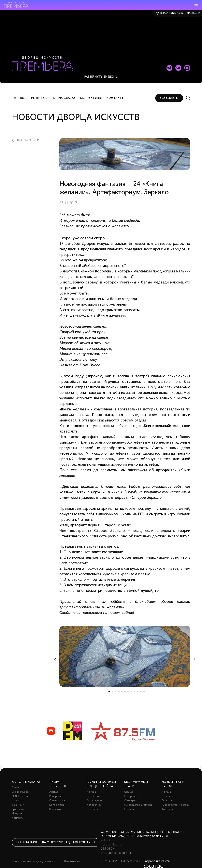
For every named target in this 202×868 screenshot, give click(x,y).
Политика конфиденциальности (35, 854)
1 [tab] (109, 684)
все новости (28, 132)
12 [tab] (144, 684)
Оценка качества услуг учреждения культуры (56, 835)
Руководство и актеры (138, 797)
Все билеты (169, 90)
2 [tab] (112, 684)
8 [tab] (131, 684)
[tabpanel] (125, 648)
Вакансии (18, 797)
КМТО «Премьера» (26, 774)
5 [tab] (122, 684)
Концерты (93, 788)
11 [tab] (141, 684)
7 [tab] (128, 684)
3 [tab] (116, 684)
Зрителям (18, 801)
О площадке (64, 90)
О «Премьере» (21, 784)
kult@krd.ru (109, 833)
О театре (130, 793)
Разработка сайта (157, 853)
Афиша (20, 90)
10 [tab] (138, 684)
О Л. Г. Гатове (20, 788)
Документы (19, 806)
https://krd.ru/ (112, 837)
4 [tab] (119, 684)
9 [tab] (135, 684)
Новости (17, 793)
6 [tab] (125, 684)
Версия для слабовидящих (180, 13)
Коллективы (91, 90)
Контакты (115, 90)
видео (99, 69)
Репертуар (40, 90)
